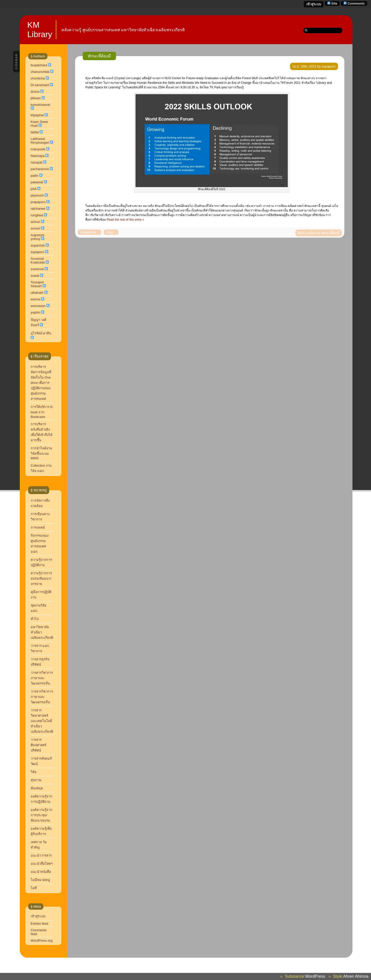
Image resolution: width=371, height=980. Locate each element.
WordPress (315, 976)
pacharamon (40, 169)
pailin (35, 176)
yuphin (36, 312)
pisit (34, 189)
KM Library (40, 30)
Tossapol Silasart (37, 284)
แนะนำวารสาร (41, 855)
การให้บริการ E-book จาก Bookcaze (42, 412)
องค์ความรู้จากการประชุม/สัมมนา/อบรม (41, 815)
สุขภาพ (36, 780)
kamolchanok (40, 105)
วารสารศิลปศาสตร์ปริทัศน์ (39, 745)
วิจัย (34, 772)
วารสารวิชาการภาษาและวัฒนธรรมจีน (42, 697)
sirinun (36, 222)
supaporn (38, 252)
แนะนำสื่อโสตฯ (42, 864)
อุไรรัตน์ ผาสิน (41, 333)
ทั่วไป (35, 619)
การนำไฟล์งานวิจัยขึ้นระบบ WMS (41, 453)
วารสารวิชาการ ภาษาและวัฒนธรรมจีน (42, 678)
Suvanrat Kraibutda (38, 260)
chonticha (38, 78)
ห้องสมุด (37, 788)
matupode (38, 149)
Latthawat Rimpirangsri (40, 141)
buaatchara (39, 65)
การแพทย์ (38, 527)
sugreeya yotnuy (37, 237)
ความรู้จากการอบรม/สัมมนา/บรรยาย (41, 578)
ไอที (34, 888)
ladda (35, 132)
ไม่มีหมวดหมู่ (40, 880)
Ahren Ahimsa (356, 976)
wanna (36, 299)
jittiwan (36, 98)
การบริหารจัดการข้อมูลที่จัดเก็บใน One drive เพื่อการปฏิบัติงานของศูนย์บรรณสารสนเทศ (41, 383)
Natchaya (38, 156)
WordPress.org (42, 941)
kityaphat (37, 115)
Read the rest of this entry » (125, 220)
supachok (38, 245)
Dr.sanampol (40, 85)
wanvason (38, 306)
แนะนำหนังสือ (41, 872)
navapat (37, 162)
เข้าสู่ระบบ (314, 4)
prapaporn (38, 202)
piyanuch (37, 195)
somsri (36, 228)
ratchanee (38, 209)
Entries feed (39, 924)
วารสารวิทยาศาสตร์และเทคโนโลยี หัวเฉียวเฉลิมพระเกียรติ (42, 721)
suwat (35, 276)
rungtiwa (37, 215)
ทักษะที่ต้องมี (99, 56)
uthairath (37, 293)
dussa (35, 92)
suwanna (37, 269)
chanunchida (40, 72)
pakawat (37, 182)
